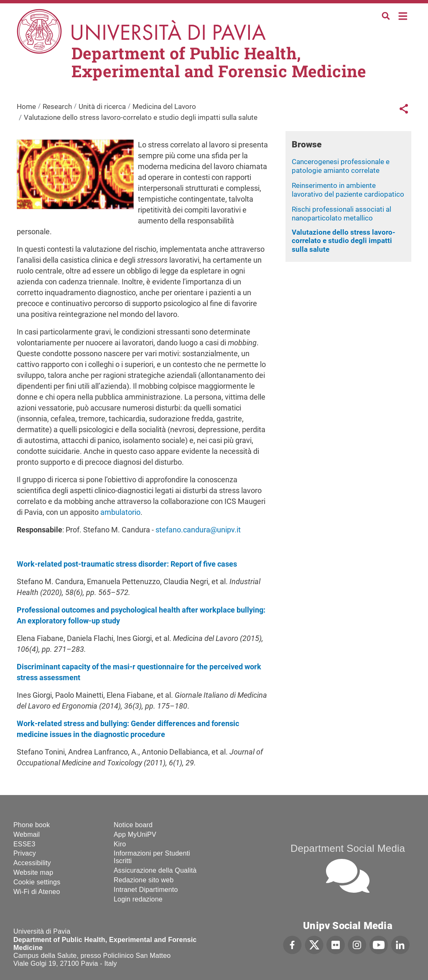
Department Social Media (348, 848)
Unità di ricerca (102, 106)
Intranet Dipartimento (146, 890)
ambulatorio (120, 512)
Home (403, 15)
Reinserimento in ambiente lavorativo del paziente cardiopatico (348, 190)
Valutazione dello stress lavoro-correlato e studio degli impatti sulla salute (344, 241)
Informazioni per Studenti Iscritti (152, 857)
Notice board (133, 825)
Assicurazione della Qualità (155, 870)
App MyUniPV (135, 834)
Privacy (25, 853)
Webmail (27, 834)
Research (57, 106)
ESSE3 (24, 844)
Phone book (32, 825)
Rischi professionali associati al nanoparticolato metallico (341, 214)
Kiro (120, 844)
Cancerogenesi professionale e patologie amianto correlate (341, 166)
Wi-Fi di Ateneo (37, 892)
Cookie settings (37, 882)
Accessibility (32, 863)
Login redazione (138, 899)
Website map (33, 872)
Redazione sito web (144, 880)
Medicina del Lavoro (164, 106)
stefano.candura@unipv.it (198, 530)
